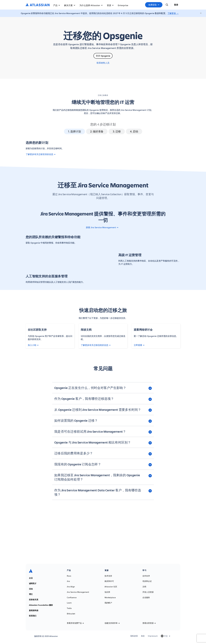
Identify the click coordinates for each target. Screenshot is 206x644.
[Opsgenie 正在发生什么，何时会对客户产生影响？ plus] (103, 388)
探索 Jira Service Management (102, 227)
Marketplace (110, 597)
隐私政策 (134, 636)
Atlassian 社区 (111, 587)
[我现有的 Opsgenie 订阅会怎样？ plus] (103, 464)
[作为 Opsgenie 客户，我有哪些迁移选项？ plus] (103, 399)
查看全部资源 (149, 623)
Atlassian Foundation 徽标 (41, 605)
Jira (68, 581)
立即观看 (139, 345)
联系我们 (33, 616)
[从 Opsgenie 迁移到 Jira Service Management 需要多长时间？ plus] (103, 410)
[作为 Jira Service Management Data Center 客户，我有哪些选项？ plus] (103, 492)
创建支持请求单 (112, 623)
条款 (143, 636)
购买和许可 (109, 581)
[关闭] (201, 13)
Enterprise (123, 5)
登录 (176, 5)
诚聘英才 (33, 583)
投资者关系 (34, 600)
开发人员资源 (148, 592)
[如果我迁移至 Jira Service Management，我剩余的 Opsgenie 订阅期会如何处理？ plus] (103, 477)
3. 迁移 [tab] (117, 131)
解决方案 (70, 5)
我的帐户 (108, 603)
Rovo (69, 576)
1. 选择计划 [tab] (74, 131)
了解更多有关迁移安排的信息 (41, 154)
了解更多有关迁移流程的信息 (96, 345)
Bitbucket (71, 614)
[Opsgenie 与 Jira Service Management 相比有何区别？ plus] (103, 442)
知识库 (107, 592)
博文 (31, 594)
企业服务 (146, 597)
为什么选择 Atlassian (91, 5)
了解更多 (103, 540)
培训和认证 (147, 581)
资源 (110, 5)
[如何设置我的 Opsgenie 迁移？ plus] (103, 420)
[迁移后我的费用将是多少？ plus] (103, 453)
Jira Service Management (78, 592)
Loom (69, 603)
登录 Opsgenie (103, 56)
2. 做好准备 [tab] (97, 131)
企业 (31, 578)
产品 (57, 5)
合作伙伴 (146, 576)
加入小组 (33, 345)
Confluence (72, 597)
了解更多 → (173, 13)
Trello (69, 608)
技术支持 (108, 576)
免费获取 (154, 5)
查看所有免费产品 (75, 623)
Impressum (153, 636)
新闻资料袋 (34, 610)
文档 (144, 587)
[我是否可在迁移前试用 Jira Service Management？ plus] (103, 431)
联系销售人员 (103, 63)
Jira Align (71, 587)
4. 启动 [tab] (134, 131)
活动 (31, 589)
